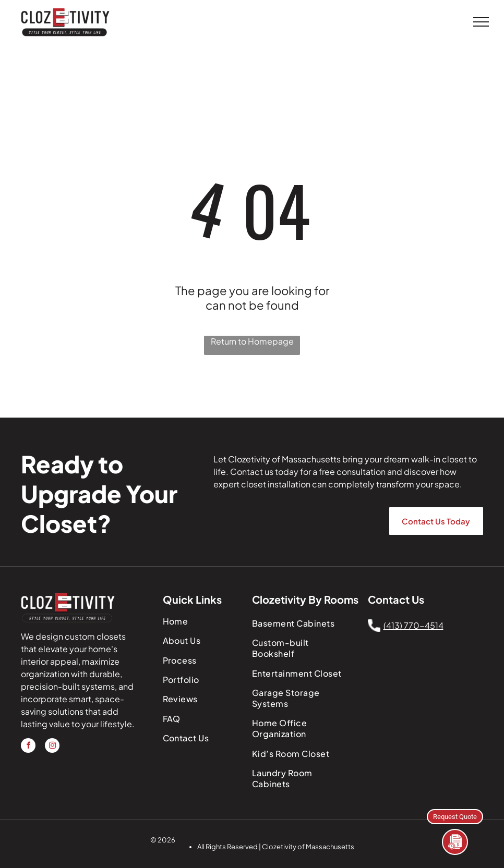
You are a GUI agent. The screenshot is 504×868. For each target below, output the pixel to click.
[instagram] (52, 747)
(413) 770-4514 (413, 625)
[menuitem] (204, 621)
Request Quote (455, 816)
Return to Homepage (252, 341)
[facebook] (28, 747)
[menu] (481, 22)
